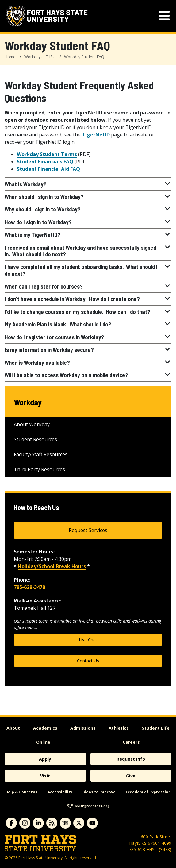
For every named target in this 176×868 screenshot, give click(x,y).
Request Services (88, 530)
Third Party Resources (39, 469)
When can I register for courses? (88, 286)
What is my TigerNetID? (88, 235)
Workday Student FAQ (84, 57)
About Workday (32, 424)
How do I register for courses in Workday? (88, 337)
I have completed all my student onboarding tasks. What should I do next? (88, 270)
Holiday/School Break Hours (52, 566)
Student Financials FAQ (45, 162)
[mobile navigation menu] (164, 16)
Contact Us (88, 661)
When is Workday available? (88, 363)
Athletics (119, 728)
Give (131, 776)
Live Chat (88, 640)
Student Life (156, 728)
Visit (45, 776)
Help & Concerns (21, 792)
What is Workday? (88, 184)
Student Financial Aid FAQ (48, 169)
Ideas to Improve (99, 792)
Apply (45, 759)
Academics (45, 728)
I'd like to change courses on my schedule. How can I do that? (88, 312)
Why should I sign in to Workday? (88, 209)
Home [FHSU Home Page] (10, 57)
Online (43, 742)
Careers (131, 742)
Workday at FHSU (40, 57)
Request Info (131, 759)
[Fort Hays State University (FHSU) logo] (46, 16)
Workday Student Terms (47, 154)
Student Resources (35, 439)
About (13, 728)
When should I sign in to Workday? (88, 197)
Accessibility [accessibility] (60, 792)
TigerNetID (96, 135)
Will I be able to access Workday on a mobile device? (88, 375)
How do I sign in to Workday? (88, 222)
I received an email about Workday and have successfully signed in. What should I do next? (88, 251)
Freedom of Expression (148, 792)
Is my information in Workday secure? (88, 350)
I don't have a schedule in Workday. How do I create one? (88, 299)
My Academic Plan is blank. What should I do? (88, 324)
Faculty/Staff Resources (41, 454)
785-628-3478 (29, 587)
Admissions (83, 728)
